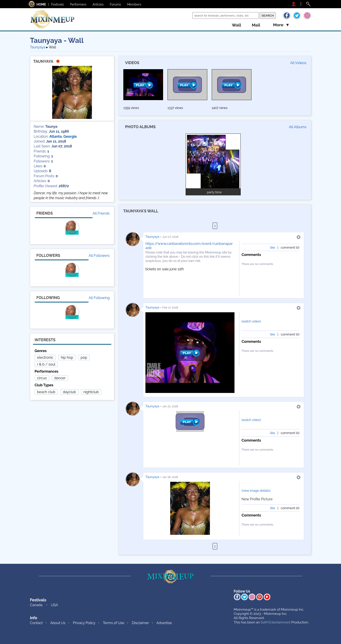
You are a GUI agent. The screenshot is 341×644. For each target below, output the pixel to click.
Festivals (57, 4)
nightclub (91, 392)
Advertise (164, 623)
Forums (115, 4)
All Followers (99, 256)
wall (236, 25)
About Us (58, 623)
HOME (41, 4)
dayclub (69, 392)
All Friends (101, 213)
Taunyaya (152, 237)
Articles (98, 4)
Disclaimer (140, 623)
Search (186, 15)
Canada (36, 605)
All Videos (298, 63)
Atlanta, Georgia (63, 136)
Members (134, 4)
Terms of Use (113, 623)
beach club (46, 392)
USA (54, 605)
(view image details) (256, 491)
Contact (36, 623)
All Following (99, 298)
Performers (78, 4)
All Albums (298, 127)
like (273, 247)
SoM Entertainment (275, 622)
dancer (60, 378)
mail (256, 25)
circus (42, 378)
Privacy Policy (84, 623)
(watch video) (251, 321)
